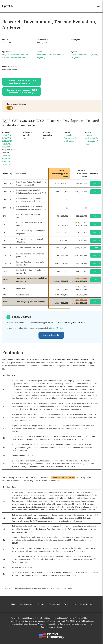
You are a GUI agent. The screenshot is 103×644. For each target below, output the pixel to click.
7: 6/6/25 (6, 156)
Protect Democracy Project (33, 624)
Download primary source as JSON (22, 91)
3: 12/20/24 (7, 141)
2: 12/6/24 (7, 138)
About (14, 604)
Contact (41, 604)
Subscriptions (86, 604)
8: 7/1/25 (6, 159)
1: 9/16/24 (7, 135)
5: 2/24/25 (7, 147)
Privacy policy (70, 604)
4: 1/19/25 (7, 144)
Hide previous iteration (16, 104)
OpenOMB (9, 6)
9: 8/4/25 (6, 162)
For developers (27, 604)
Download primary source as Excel (22, 82)
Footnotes (96, 184)
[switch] (10, 108)
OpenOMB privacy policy (60, 328)
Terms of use (54, 604)
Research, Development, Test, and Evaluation (72, 138)
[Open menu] (98, 6)
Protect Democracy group (51, 627)
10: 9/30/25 (7, 164)
